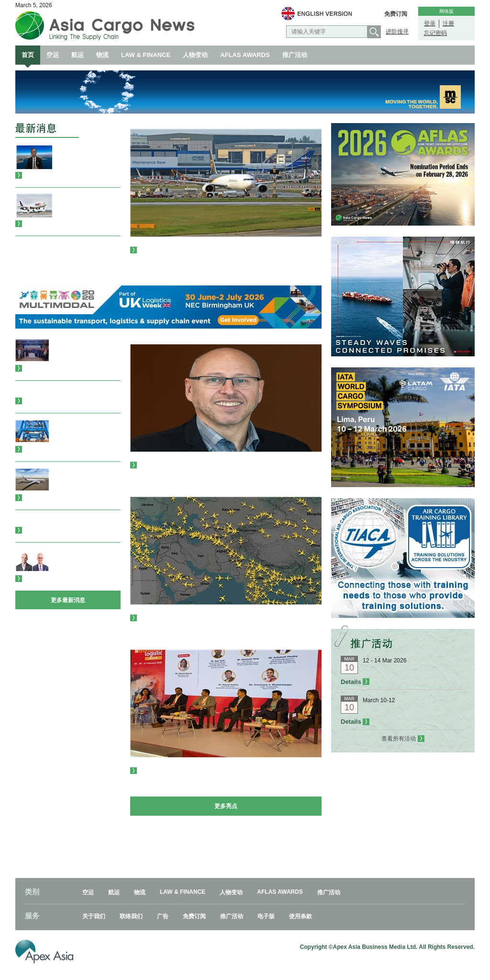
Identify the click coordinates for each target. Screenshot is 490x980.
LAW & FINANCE (146, 55)
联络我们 (131, 916)
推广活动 (295, 55)
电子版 (266, 916)
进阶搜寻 (397, 32)
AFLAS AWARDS (245, 55)
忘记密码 (435, 33)
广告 (163, 916)
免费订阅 (396, 14)
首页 (28, 55)
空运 (53, 55)
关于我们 (94, 916)
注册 (448, 23)
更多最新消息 (68, 600)
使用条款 (301, 916)
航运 (78, 55)
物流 (102, 55)
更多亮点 (226, 806)
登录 (430, 23)
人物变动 (195, 55)
